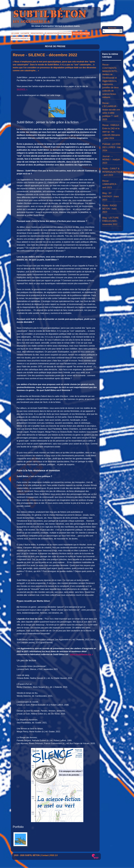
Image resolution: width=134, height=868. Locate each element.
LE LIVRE (15, 33)
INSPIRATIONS (65, 33)
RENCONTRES (37, 33)
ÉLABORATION (51, 33)
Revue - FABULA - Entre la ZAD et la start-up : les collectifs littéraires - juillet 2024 (111, 132)
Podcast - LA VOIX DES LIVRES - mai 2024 (111, 147)
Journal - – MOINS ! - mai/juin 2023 (111, 160)
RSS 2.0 (54, 855)
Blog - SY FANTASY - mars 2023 (111, 196)
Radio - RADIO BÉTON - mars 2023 (110, 209)
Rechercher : (112, 28)
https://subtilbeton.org (80, 654)
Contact (45, 855)
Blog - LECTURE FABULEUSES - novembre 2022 (111, 221)
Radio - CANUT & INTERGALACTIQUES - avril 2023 (113, 172)
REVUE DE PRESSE (81, 33)
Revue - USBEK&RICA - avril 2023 (110, 184)
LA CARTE (25, 33)
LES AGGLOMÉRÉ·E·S (21, 38)
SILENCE (21, 89)
